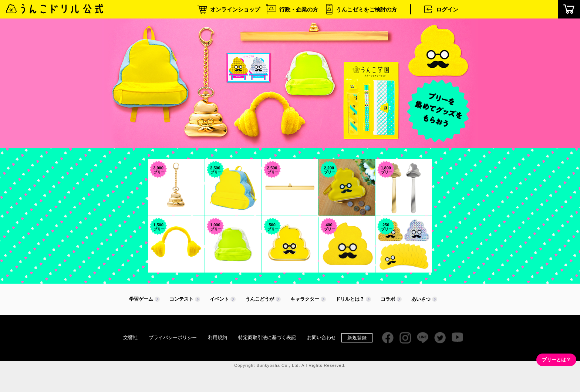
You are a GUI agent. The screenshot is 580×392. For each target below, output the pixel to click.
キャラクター (305, 299)
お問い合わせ (321, 337)
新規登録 (357, 338)
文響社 (130, 337)
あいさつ (421, 299)
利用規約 (217, 337)
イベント (219, 299)
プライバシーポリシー (173, 337)
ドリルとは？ (350, 299)
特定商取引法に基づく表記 (267, 337)
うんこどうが (260, 299)
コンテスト (181, 299)
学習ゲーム (141, 299)
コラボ (388, 299)
